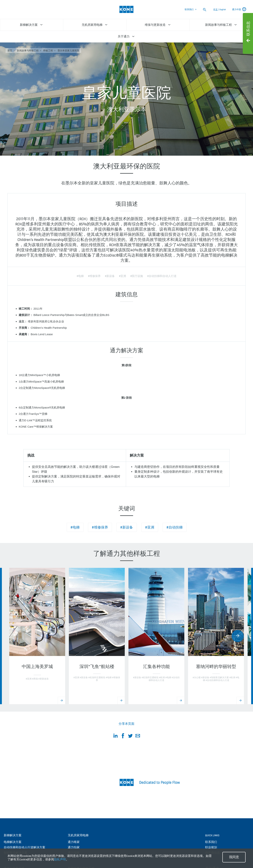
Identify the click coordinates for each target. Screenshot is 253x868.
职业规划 (211, 847)
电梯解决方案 (13, 842)
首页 (10, 51)
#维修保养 (100, 527)
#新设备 (127, 527)
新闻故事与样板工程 (28, 51)
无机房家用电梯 (78, 835)
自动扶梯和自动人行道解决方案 (25, 847)
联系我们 (189, 9)
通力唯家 (74, 842)
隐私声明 (60, 859)
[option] (37, 636)
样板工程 (48, 51)
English (223, 9)
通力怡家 (74, 847)
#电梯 (75, 527)
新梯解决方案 (13, 835)
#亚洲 (150, 527)
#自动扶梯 (175, 527)
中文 (216, 9)
